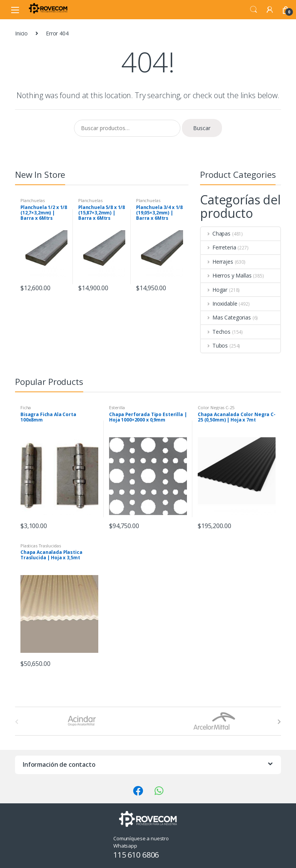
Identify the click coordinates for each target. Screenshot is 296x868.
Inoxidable (219, 304)
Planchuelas (32, 200)
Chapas (216, 233)
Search (254, 10)
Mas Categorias (226, 317)
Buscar (202, 128)
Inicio (21, 33)
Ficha (26, 407)
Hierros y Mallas (226, 275)
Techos (216, 332)
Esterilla (117, 407)
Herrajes (217, 262)
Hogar (214, 290)
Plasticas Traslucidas (41, 546)
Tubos (214, 345)
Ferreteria (218, 247)
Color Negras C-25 (216, 407)
